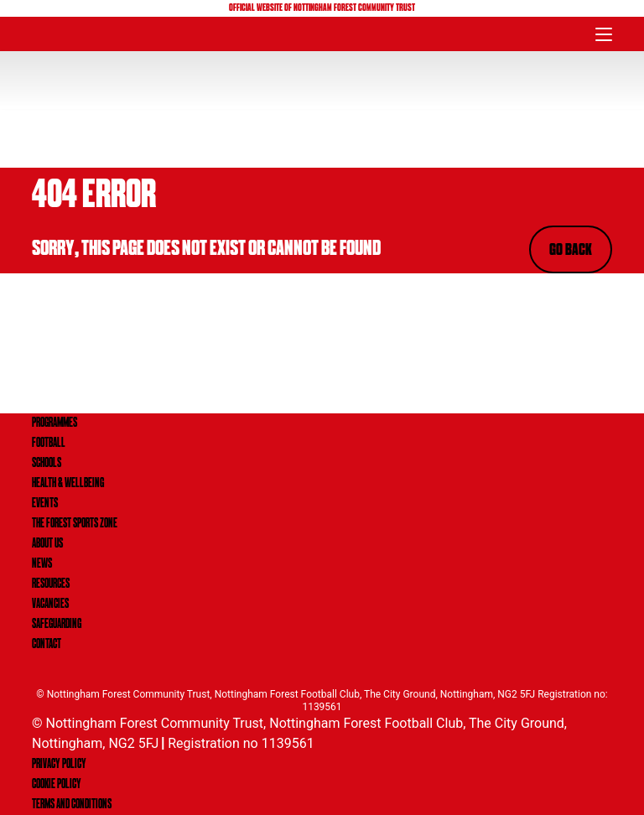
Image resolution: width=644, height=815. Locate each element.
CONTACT (47, 645)
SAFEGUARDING (57, 625)
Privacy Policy (59, 765)
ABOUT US (47, 544)
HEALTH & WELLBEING (68, 484)
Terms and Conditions (72, 805)
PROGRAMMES (55, 423)
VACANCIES (50, 605)
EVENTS (45, 504)
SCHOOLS (47, 464)
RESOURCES (51, 584)
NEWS (42, 564)
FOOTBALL (49, 444)
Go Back (571, 251)
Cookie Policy (57, 785)
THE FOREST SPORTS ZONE (75, 524)
